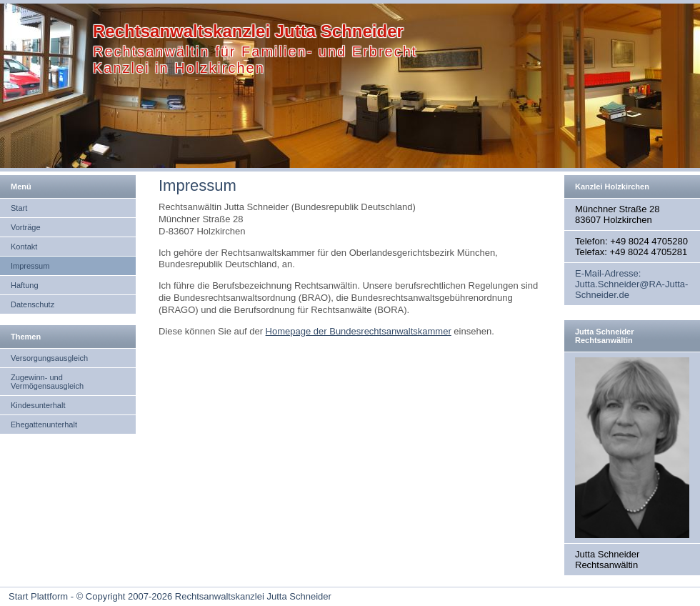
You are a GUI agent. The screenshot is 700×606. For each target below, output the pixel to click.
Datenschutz (32, 304)
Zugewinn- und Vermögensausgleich (47, 382)
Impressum (30, 266)
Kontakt (24, 247)
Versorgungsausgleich (49, 358)
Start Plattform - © (46, 596)
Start (19, 208)
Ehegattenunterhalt (44, 424)
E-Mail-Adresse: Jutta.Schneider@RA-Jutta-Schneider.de (631, 284)
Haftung (25, 285)
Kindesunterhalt (38, 405)
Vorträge (26, 227)
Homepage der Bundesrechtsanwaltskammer (359, 331)
